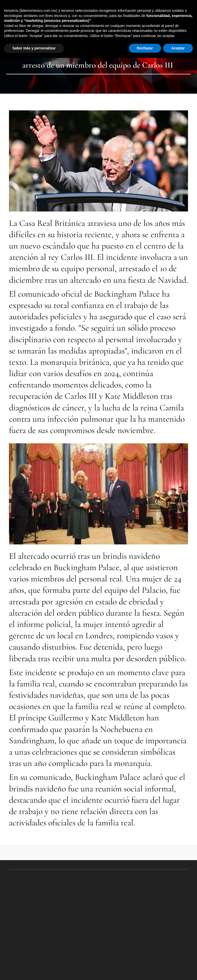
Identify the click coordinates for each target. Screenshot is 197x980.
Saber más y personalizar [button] (34, 48)
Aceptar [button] (178, 48)
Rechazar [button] (145, 48)
